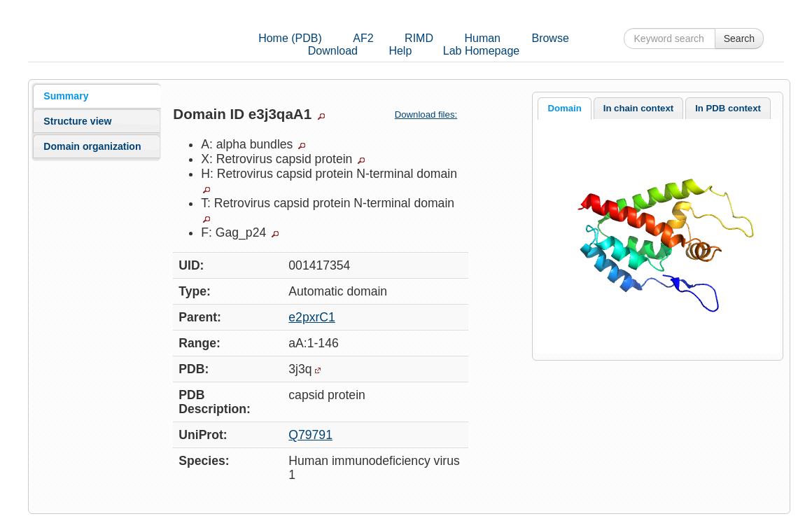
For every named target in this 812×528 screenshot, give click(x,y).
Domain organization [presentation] (92, 146)
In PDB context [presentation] (728, 108)
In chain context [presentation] (638, 108)
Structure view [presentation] (77, 121)
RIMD (419, 38)
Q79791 (310, 435)
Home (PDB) (290, 38)
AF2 (363, 38)
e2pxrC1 (312, 317)
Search (739, 39)
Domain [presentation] (564, 108)
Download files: (432, 114)
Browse (550, 38)
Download (333, 51)
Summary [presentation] (66, 96)
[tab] (97, 96)
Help (400, 51)
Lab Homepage (481, 51)
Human (482, 38)
